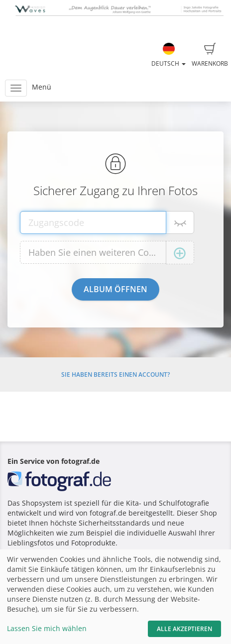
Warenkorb (210, 55)
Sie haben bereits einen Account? (115, 375)
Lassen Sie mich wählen (47, 628)
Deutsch (169, 55)
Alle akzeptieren (184, 629)
